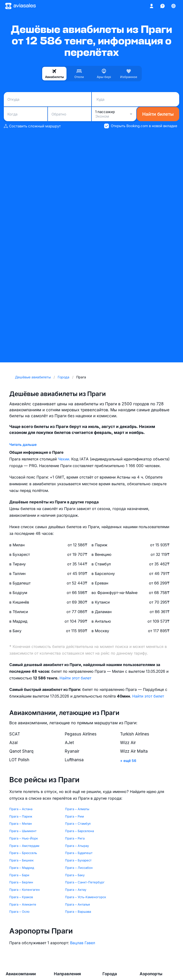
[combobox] (48, 99)
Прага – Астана (21, 809)
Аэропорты (151, 974)
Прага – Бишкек (21, 860)
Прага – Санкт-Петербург (85, 882)
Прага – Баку (75, 875)
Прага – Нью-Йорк (24, 838)
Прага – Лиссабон (79, 868)
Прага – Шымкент (23, 831)
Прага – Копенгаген (25, 890)
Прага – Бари (19, 875)
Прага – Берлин (21, 882)
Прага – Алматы (77, 809)
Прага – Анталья (77, 904)
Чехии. (65, 459)
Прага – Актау (76, 890)
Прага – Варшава (78, 912)
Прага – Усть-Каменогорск (86, 897)
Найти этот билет (75, 678)
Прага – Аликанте (23, 904)
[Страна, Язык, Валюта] (173, 6)
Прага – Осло (19, 912)
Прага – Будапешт (79, 853)
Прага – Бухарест (78, 860)
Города (110, 974)
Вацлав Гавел (83, 943)
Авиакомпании (21, 974)
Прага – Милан (21, 824)
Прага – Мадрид (22, 868)
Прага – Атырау (77, 846)
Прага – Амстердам (24, 846)
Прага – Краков (21, 897)
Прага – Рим (74, 816)
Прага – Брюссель (23, 853)
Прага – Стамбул (78, 824)
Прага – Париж (21, 816)
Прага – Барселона (79, 831)
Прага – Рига (75, 838)
